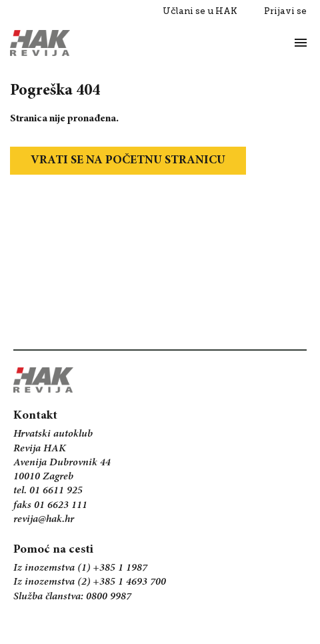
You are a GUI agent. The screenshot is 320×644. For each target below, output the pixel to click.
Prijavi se (285, 11)
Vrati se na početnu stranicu (128, 161)
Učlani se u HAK (200, 11)
